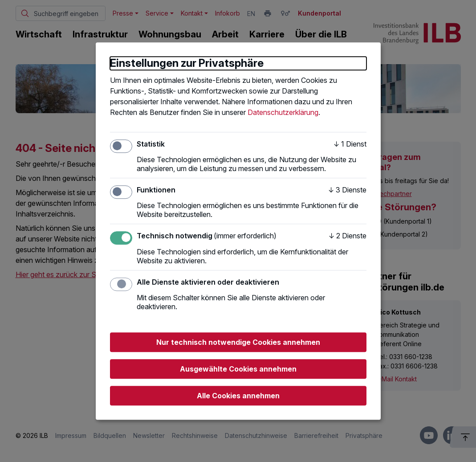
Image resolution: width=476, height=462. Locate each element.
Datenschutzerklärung (283, 112)
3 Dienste (347, 190)
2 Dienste (348, 236)
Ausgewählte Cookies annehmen (238, 369)
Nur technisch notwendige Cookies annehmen (238, 342)
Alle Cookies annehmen (238, 396)
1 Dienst (350, 144)
